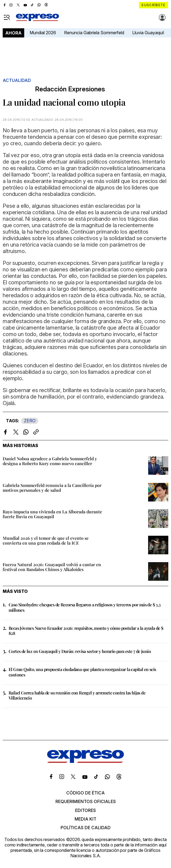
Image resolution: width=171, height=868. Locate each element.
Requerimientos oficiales (86, 801)
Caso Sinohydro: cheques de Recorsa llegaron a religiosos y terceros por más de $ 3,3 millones (85, 607)
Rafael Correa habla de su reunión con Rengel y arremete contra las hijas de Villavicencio (77, 695)
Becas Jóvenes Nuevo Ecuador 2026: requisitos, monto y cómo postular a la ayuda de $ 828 (86, 631)
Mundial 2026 (43, 33)
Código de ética (85, 793)
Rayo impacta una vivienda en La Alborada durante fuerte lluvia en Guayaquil (52, 514)
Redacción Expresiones (70, 89)
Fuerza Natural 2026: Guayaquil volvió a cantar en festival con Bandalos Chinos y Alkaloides (52, 567)
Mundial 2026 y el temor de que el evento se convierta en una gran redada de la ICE (46, 540)
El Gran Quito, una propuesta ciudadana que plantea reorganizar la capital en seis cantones (82, 672)
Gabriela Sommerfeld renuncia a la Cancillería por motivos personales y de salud (52, 488)
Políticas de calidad (86, 828)
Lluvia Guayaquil (148, 33)
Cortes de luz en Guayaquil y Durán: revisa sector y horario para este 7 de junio (80, 651)
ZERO (30, 421)
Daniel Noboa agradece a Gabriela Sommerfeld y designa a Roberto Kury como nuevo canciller (50, 461)
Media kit (85, 819)
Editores (85, 810)
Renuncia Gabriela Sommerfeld (94, 33)
